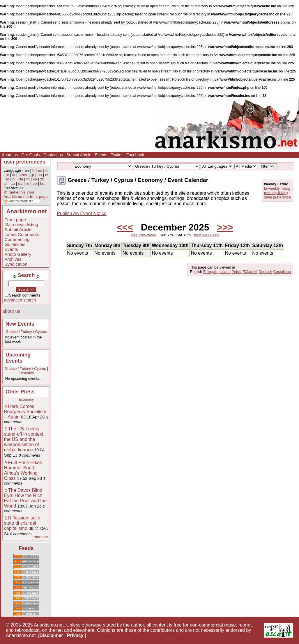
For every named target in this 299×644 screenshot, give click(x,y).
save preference (277, 197)
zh (42, 179)
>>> (225, 227)
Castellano (282, 272)
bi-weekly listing (277, 188)
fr (33, 170)
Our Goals (31, 155)
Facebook (135, 155)
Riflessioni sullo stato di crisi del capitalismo (22, 523)
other (23, 175)
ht (28, 179)
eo (35, 183)
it (46, 170)
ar (7, 179)
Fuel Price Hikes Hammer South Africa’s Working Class (23, 470)
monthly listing (276, 193)
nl (47, 175)
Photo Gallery (18, 254)
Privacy (75, 635)
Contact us (53, 155)
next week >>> (207, 235)
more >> (41, 537)
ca (13, 183)
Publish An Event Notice (82, 213)
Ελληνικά (250, 272)
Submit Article (79, 155)
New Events (20, 324)
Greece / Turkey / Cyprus (26, 332)
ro (27, 183)
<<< (125, 227)
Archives (13, 259)
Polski (236, 272)
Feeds (26, 548)
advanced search (20, 300)
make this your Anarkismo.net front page (26, 194)
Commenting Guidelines (17, 242)
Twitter (117, 155)
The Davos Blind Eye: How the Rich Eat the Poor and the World (25, 498)
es (40, 170)
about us (11, 311)
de (21, 179)
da (20, 183)
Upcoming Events (18, 358)
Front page (15, 220)
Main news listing (21, 225)
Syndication (16, 264)
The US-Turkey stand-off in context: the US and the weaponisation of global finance (24, 439)
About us (10, 155)
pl (14, 179)
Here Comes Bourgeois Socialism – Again (25, 412)
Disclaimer (51, 635)
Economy (26, 373)
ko (42, 183)
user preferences (24, 162)
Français (210, 272)
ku (35, 179)
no (40, 175)
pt (7, 175)
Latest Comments (22, 234)
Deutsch (265, 272)
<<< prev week (144, 235)
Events (101, 155)
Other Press (20, 392)
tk (14, 175)
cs (6, 183)
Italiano (225, 272)
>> (22, 188)
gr (33, 175)
